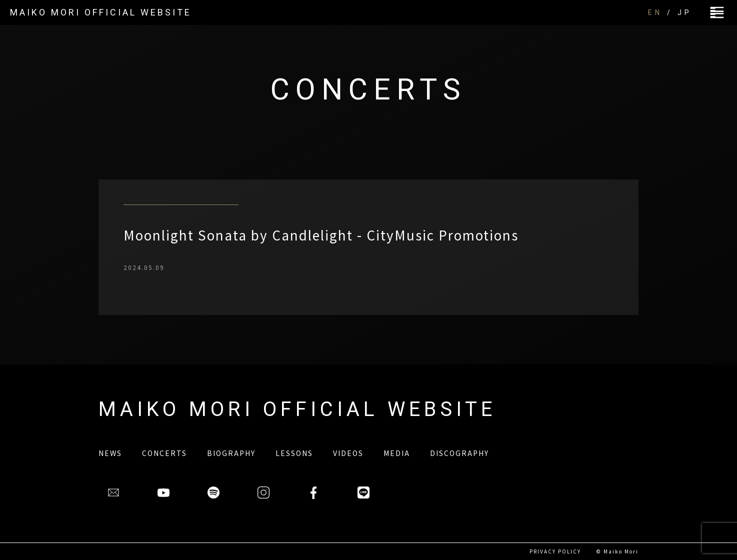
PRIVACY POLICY (555, 551)
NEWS (110, 453)
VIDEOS (348, 453)
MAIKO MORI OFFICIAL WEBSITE (101, 12)
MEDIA (397, 453)
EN (655, 12)
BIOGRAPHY (231, 453)
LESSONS (294, 453)
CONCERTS (164, 453)
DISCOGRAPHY (459, 453)
